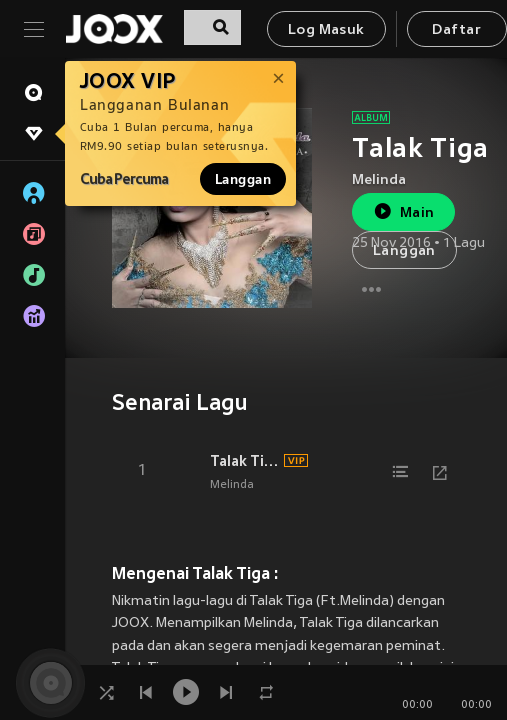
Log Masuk (326, 30)
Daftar (456, 30)
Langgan (243, 179)
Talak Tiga (244, 461)
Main (403, 211)
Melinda (379, 180)
